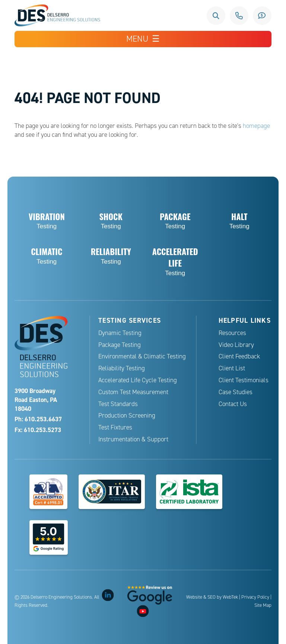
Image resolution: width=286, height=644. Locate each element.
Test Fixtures (115, 427)
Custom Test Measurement (133, 392)
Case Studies (236, 392)
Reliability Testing (122, 368)
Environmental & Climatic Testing (142, 356)
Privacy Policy (255, 597)
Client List (232, 368)
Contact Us (233, 404)
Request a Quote (262, 16)
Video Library (236, 345)
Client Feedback (239, 356)
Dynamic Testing (120, 333)
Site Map (263, 605)
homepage (256, 126)
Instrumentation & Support (133, 439)
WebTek (230, 597)
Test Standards (118, 404)
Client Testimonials (244, 380)
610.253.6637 (239, 16)
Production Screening (127, 416)
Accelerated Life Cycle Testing (138, 380)
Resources (232, 333)
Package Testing (120, 345)
